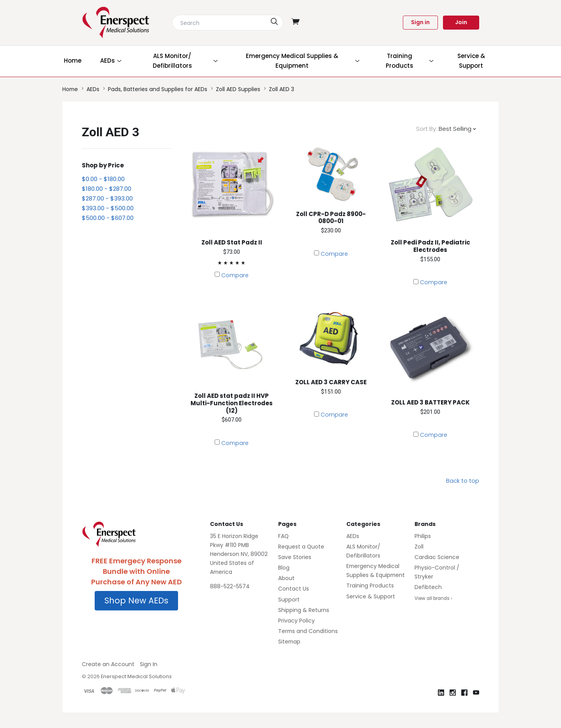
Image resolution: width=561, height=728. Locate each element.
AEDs (353, 536)
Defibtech (428, 587)
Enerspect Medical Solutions (136, 676)
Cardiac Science (437, 557)
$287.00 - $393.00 (107, 198)
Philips (423, 536)
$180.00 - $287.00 (107, 189)
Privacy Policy (296, 621)
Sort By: (427, 129)
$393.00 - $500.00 (108, 208)
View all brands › (433, 598)
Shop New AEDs (136, 601)
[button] (136, 601)
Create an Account (108, 664)
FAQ (283, 536)
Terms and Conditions (308, 631)
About (286, 578)
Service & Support (371, 596)
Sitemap (289, 642)
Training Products (370, 586)
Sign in (420, 22)
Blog (284, 568)
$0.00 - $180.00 (103, 179)
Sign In (149, 664)
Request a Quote (301, 547)
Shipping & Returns (304, 610)
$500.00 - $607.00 (108, 218)
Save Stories (295, 557)
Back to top (463, 481)
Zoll (419, 547)
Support (289, 600)
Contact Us (294, 589)
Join (461, 22)
